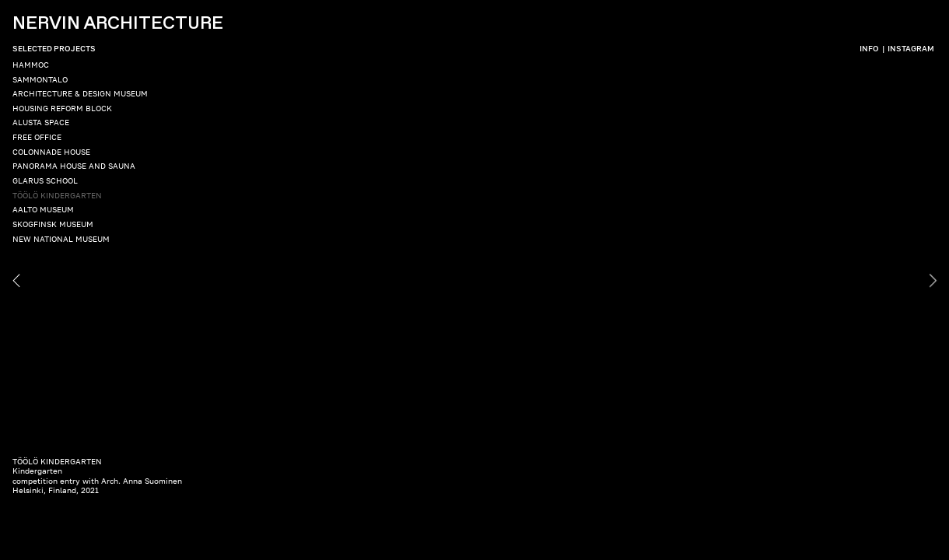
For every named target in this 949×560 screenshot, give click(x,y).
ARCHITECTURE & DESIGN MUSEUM (80, 93)
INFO (869, 48)
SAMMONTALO (40, 79)
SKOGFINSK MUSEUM (53, 224)
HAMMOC (31, 65)
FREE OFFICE (37, 137)
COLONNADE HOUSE (51, 152)
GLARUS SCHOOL (45, 180)
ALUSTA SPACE (41, 122)
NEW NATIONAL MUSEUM (61, 239)
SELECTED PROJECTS (54, 48)
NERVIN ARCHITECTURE (118, 24)
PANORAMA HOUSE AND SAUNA (74, 166)
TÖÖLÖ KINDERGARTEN (57, 195)
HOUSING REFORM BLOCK (62, 108)
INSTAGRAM (911, 48)
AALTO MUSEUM (43, 209)
